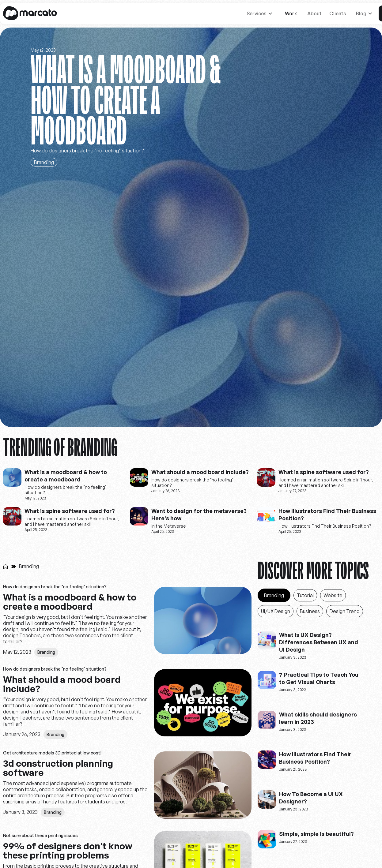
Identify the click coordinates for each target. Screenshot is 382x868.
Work (291, 13)
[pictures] (203, 622)
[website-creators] (12, 477)
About (314, 13)
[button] (261, 13)
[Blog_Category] (274, 595)
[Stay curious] (191, 227)
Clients (338, 13)
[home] (30, 13)
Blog (361, 13)
